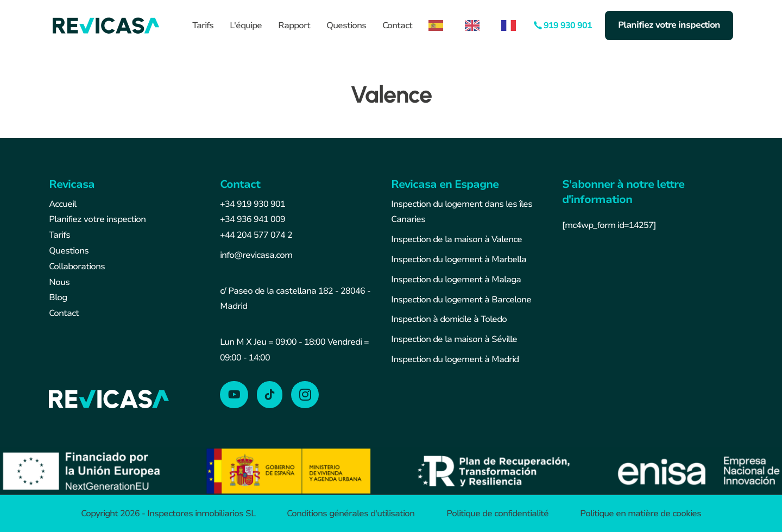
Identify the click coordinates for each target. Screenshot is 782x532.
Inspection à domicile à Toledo (449, 319)
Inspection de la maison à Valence (456, 239)
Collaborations (77, 267)
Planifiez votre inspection (669, 25)
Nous (59, 282)
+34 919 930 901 (253, 204)
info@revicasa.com (256, 255)
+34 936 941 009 (253, 219)
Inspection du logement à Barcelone (461, 300)
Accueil (62, 204)
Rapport (294, 26)
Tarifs (203, 26)
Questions (346, 26)
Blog (58, 297)
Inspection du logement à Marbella (459, 259)
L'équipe (246, 26)
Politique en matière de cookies (641, 514)
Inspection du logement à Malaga (456, 280)
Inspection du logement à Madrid (455, 359)
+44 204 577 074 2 (256, 235)
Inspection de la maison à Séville (454, 339)
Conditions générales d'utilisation (351, 514)
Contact (397, 26)
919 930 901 (568, 26)
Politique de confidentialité (497, 514)
